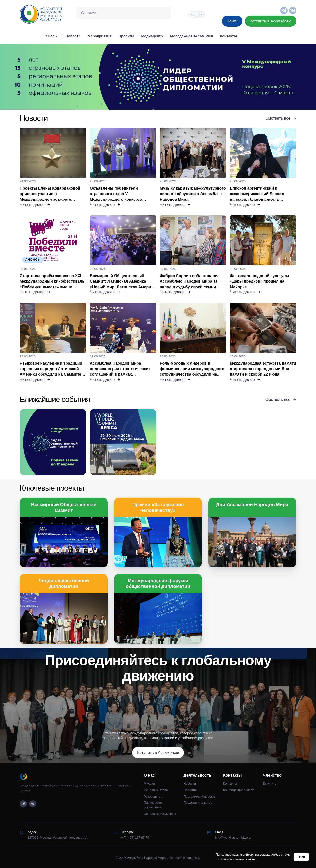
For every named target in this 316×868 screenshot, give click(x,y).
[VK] (293, 11)
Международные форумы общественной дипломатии (158, 583)
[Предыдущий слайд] (39, 77)
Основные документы (160, 814)
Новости (190, 784)
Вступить (270, 784)
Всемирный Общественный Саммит (64, 507)
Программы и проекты (200, 796)
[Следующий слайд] (276, 77)
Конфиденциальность (239, 790)
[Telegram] (284, 11)
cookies (250, 859)
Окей (301, 857)
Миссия (149, 784)
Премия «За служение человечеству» (158, 507)
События (190, 790)
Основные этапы (156, 790)
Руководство (153, 796)
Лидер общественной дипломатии (64, 583)
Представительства (198, 803)
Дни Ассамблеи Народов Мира (252, 504)
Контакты (230, 784)
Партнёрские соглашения (153, 805)
